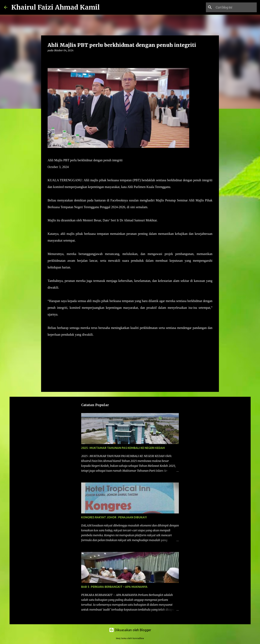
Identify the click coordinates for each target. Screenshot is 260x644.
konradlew (138, 638)
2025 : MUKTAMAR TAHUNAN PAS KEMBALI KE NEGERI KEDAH (123, 448)
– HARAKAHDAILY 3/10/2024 (116, 335)
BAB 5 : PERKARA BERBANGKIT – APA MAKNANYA (114, 587)
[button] (50, 59)
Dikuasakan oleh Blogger (130, 630)
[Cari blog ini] (235, 7)
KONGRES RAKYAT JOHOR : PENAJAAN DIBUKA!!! (114, 517)
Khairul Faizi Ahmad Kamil (56, 7)
